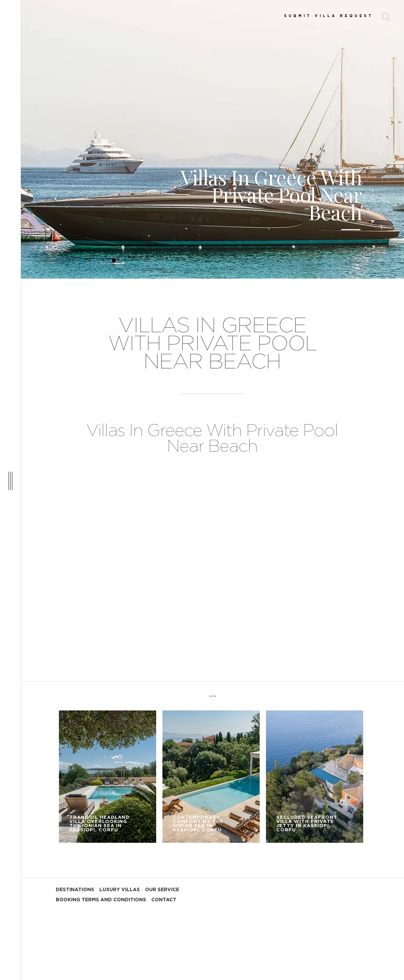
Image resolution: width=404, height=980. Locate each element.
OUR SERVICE (162, 890)
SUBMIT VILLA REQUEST (329, 16)
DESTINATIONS (75, 890)
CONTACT (164, 900)
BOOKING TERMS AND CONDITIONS (101, 900)
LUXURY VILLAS (120, 890)
